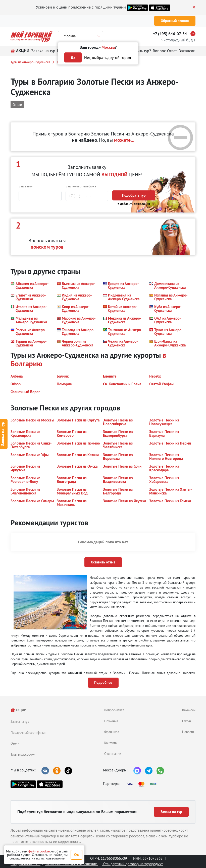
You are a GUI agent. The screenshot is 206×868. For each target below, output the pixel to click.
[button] (31, 285)
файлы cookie (39, 851)
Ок (76, 855)
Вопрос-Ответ (114, 710)
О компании (113, 754)
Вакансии (189, 710)
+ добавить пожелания (134, 204)
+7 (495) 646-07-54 (170, 34)
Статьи (187, 721)
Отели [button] (17, 105)
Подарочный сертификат (28, 733)
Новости (188, 732)
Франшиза (112, 732)
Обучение (111, 721)
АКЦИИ (18, 710)
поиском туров (47, 247)
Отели (15, 743)
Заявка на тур (20, 721)
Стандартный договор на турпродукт (133, 864)
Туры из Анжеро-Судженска (30, 62)
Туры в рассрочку (23, 754)
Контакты (111, 743)
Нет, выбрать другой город (108, 57)
